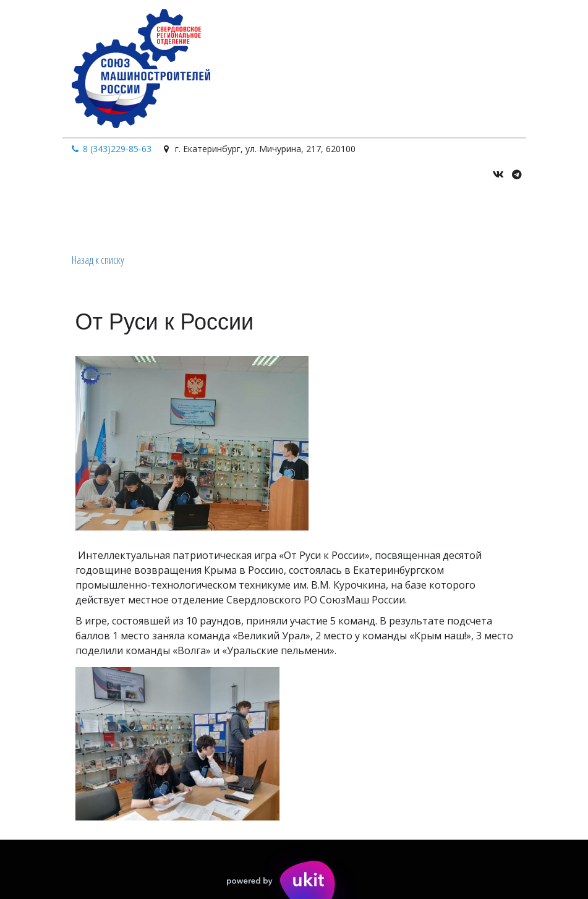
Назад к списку (98, 260)
